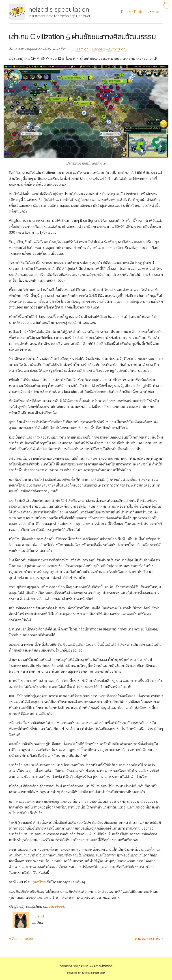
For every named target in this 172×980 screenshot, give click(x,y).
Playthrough (116, 49)
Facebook (57, 906)
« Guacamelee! (21, 939)
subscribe (105, 966)
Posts (126, 12)
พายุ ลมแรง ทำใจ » (149, 938)
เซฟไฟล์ (40, 882)
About (157, 12)
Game (97, 49)
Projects (142, 12)
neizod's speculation (59, 10)
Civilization (80, 49)
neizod (38, 916)
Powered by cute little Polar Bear (86, 973)
